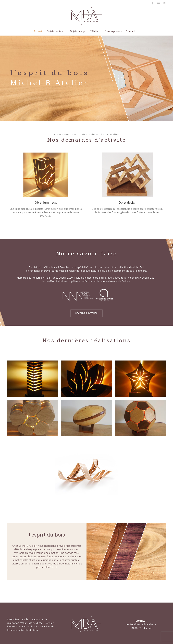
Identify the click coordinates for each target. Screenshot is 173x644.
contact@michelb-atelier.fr (141, 624)
